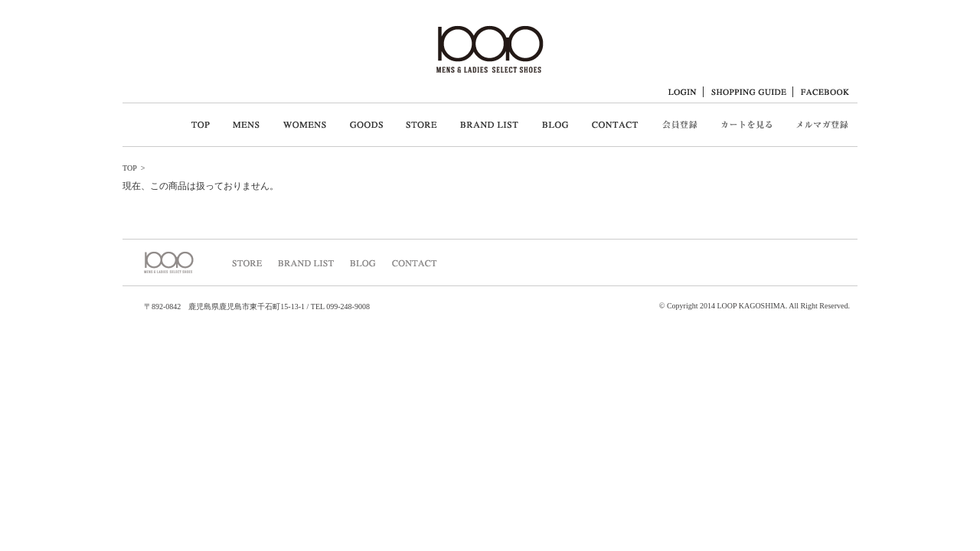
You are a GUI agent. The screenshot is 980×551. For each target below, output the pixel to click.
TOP (129, 168)
